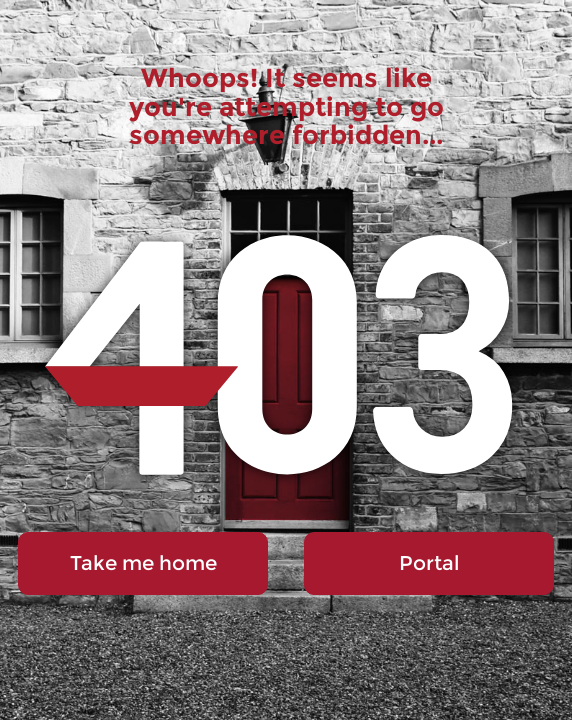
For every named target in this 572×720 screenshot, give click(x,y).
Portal (429, 563)
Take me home (143, 563)
